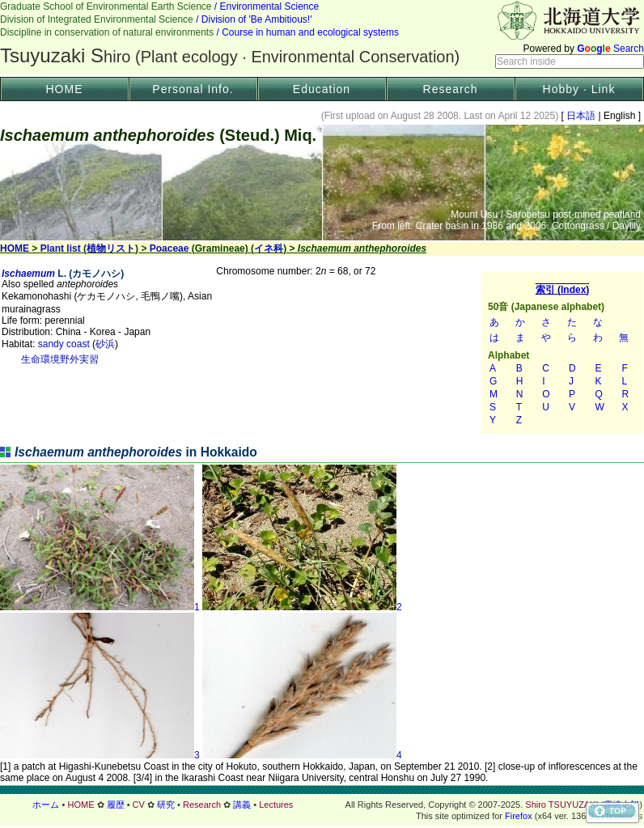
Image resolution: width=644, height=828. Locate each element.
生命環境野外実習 (60, 359)
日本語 (581, 116)
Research (451, 89)
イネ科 (269, 248)
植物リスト (111, 248)
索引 (562, 353)
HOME (65, 89)
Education (322, 89)
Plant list (61, 248)
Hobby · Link (579, 89)
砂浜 (105, 344)
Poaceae (169, 248)
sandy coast (64, 344)
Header (322, 37)
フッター (322, 805)
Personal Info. (193, 89)
